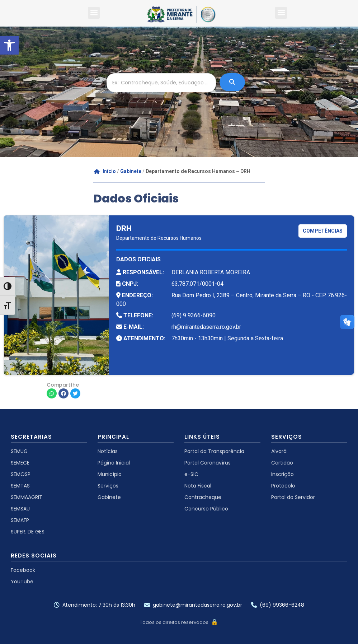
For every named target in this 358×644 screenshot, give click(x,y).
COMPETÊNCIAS (323, 231)
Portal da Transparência (214, 451)
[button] (9, 45)
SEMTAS (20, 486)
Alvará (279, 451)
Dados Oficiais (136, 198)
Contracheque (203, 497)
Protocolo (283, 486)
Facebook (23, 570)
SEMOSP (21, 474)
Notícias (108, 451)
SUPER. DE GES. (28, 532)
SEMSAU (20, 509)
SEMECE (20, 463)
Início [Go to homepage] (105, 171)
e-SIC (191, 474)
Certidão (282, 463)
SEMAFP (20, 520)
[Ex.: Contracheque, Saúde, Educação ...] (161, 83)
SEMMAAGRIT (27, 497)
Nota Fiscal (198, 486)
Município (110, 474)
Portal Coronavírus (208, 463)
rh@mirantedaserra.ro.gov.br (206, 327)
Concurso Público (206, 509)
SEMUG (19, 451)
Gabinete (131, 171)
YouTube (22, 582)
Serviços (108, 486)
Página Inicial (114, 463)
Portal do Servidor (293, 497)
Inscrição (282, 474)
